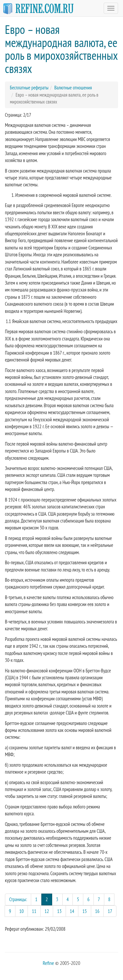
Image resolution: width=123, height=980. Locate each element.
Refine (48, 963)
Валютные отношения (73, 88)
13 (59, 911)
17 (110, 911)
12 (47, 911)
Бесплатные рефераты (29, 88)
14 (72, 911)
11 (34, 911)
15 (85, 911)
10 (22, 911)
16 (97, 911)
